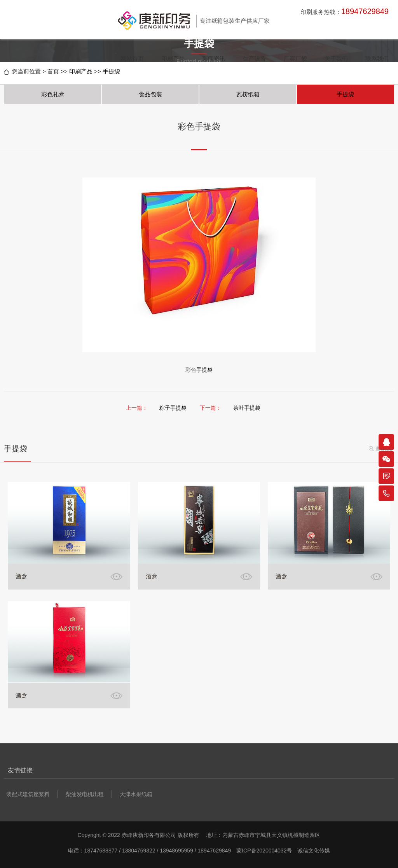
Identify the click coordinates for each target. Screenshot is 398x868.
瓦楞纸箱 (248, 94)
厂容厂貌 (295, 58)
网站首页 (132, 58)
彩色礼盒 (53, 94)
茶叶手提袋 (247, 408)
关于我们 (336, 58)
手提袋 (111, 71)
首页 (53, 71)
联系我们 (377, 58)
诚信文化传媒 (314, 851)
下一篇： (211, 408)
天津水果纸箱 (136, 794)
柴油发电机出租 (85, 794)
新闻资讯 (214, 58)
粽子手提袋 (173, 408)
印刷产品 (173, 58)
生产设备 (255, 58)
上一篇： (137, 408)
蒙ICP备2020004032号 (264, 851)
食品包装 (150, 94)
